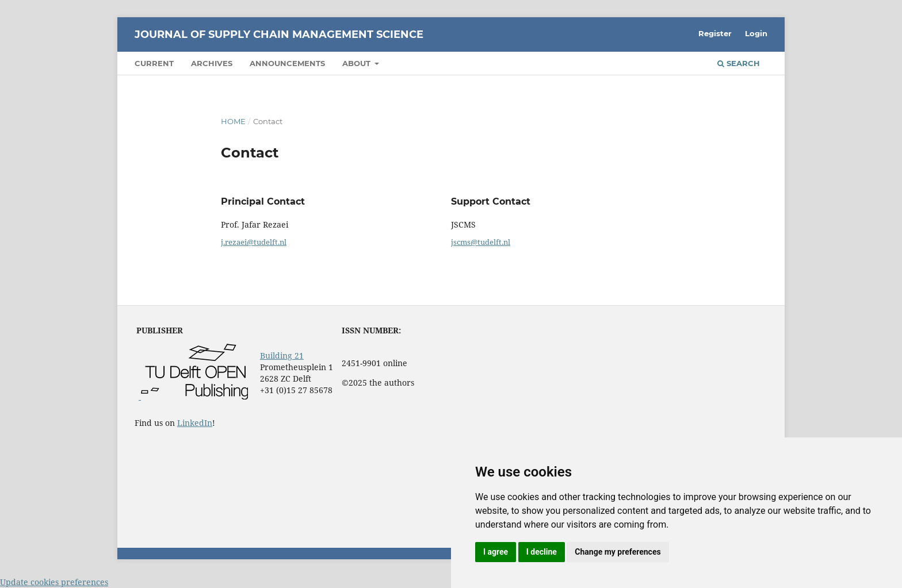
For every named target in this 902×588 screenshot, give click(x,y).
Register (715, 33)
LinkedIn (195, 423)
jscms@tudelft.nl (481, 242)
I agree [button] (496, 552)
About (358, 63)
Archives (212, 63)
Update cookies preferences (54, 582)
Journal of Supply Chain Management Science (279, 34)
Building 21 (282, 356)
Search (739, 63)
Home (233, 121)
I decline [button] (542, 552)
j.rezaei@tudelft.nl (254, 242)
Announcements (287, 63)
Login (756, 33)
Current (154, 63)
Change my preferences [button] (618, 552)
